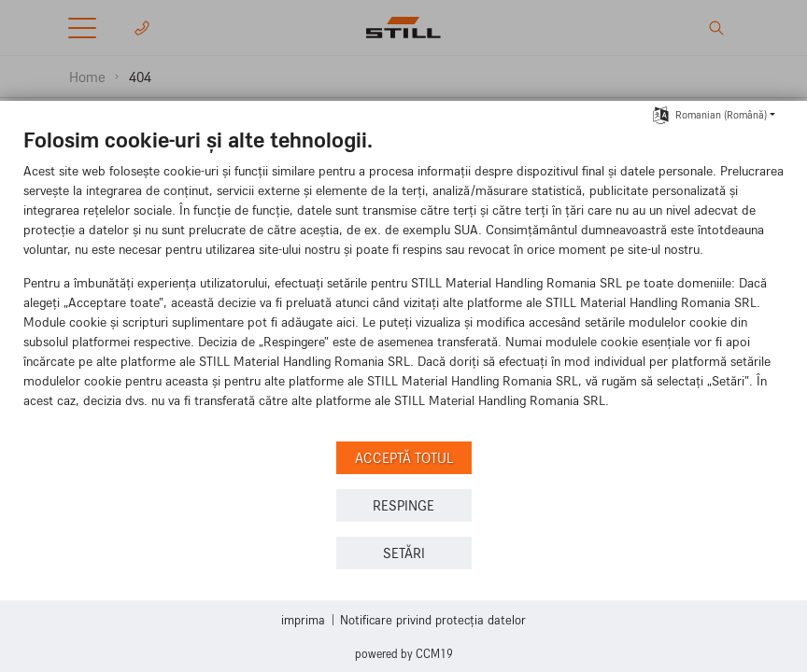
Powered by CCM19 (404, 653)
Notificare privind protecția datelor (433, 619)
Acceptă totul (404, 458)
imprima (303, 619)
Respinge (403, 505)
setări (404, 553)
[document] (403, 281)
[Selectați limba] (661, 113)
